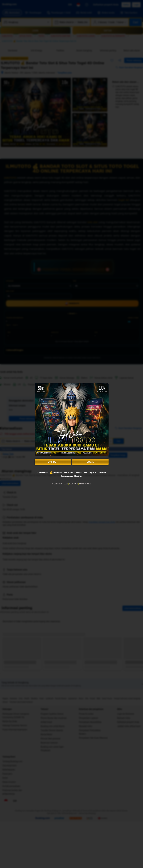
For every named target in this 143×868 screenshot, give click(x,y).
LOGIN (90, 462)
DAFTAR (53, 462)
